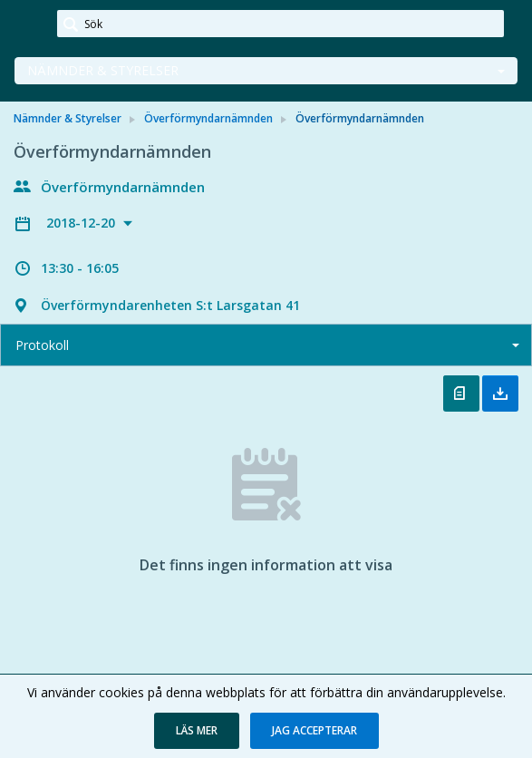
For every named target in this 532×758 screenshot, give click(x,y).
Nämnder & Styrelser (103, 70)
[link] (29, 24)
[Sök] (281, 24)
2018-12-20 (82, 223)
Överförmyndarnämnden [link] (208, 118)
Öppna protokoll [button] (461, 394)
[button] (197, 731)
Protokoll (42, 345)
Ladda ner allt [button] (500, 394)
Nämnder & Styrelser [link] (68, 118)
